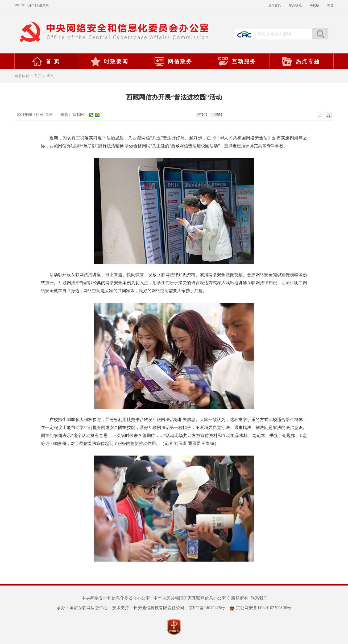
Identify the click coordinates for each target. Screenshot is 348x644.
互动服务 (237, 61)
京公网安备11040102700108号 (260, 608)
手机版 (314, 5)
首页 (38, 76)
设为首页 (275, 5)
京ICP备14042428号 (207, 608)
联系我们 (259, 598)
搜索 (320, 34)
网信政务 (173, 61)
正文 (50, 76)
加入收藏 (295, 5)
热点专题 (301, 61)
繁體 (330, 5)
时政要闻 (109, 61)
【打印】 (202, 115)
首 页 (46, 61)
